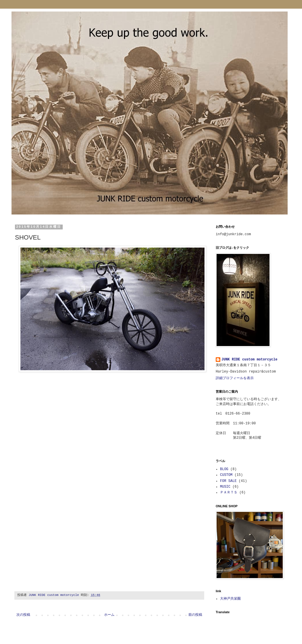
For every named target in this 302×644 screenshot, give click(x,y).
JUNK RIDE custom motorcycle (249, 360)
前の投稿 (195, 615)
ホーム (109, 615)
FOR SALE (228, 481)
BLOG (224, 469)
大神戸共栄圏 (230, 599)
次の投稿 (23, 615)
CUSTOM (226, 475)
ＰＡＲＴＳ (229, 493)
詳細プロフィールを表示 (235, 378)
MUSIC (225, 487)
